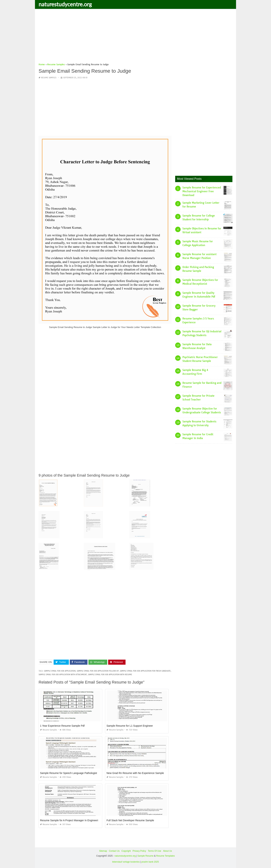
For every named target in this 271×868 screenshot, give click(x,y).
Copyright (126, 851)
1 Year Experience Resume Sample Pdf (62, 726)
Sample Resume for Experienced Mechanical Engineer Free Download (202, 191)
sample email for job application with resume (110, 675)
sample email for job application (60, 671)
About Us (167, 851)
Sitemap (103, 851)
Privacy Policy (139, 851)
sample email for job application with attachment (63, 675)
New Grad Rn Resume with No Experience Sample (135, 773)
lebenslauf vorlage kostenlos (126, 862)
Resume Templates (165, 856)
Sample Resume (146, 856)
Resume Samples (49, 78)
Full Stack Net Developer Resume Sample (130, 820)
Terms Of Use (154, 851)
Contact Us (114, 851)
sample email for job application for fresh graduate (145, 671)
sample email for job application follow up (98, 671)
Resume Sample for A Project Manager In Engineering (70, 820)
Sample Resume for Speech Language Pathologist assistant (74, 773)
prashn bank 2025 (150, 862)
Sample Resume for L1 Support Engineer (130, 726)
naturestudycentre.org (65, 4)
